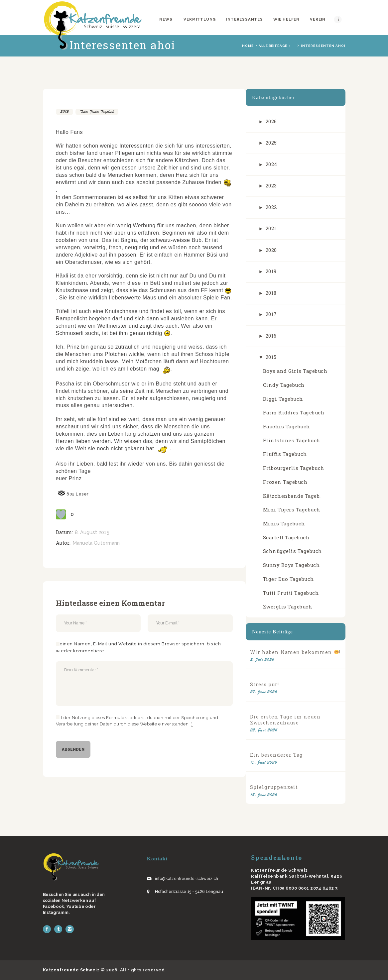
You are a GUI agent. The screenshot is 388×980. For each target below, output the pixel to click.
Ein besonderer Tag (276, 755)
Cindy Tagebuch (284, 385)
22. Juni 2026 (264, 730)
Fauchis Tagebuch (287, 427)
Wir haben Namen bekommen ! (295, 652)
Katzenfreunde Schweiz (71, 970)
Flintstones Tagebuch (292, 440)
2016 (271, 336)
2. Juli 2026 (262, 659)
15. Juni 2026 (264, 762)
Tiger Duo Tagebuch (289, 579)
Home (248, 46)
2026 (271, 121)
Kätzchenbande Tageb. (292, 496)
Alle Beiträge (273, 46)
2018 (271, 293)
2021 (271, 228)
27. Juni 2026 (264, 692)
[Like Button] (61, 514)
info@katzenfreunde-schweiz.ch (187, 879)
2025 (271, 143)
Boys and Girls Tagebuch (295, 371)
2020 (271, 250)
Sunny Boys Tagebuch (292, 565)
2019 (271, 271)
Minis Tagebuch (284, 524)
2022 (271, 207)
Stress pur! (264, 684)
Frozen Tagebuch (285, 482)
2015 (65, 112)
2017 (271, 314)
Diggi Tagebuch (283, 399)
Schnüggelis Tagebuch (293, 551)
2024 (272, 164)
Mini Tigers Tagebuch (292, 510)
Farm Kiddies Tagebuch (294, 413)
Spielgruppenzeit (274, 787)
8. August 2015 (92, 532)
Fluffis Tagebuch (285, 454)
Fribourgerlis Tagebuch (294, 468)
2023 (271, 186)
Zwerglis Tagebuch (288, 607)
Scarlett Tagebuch (286, 538)
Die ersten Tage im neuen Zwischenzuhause (285, 720)
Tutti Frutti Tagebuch (97, 112)
